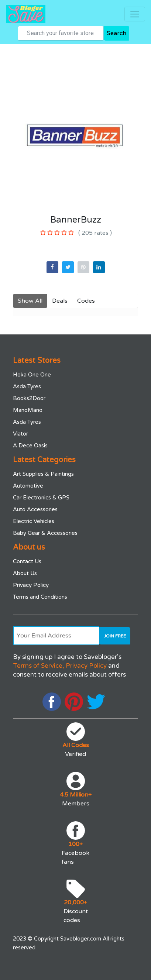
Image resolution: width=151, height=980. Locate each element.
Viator (20, 434)
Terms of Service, (39, 666)
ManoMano (28, 410)
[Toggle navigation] (135, 14)
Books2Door (29, 398)
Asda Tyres (27, 386)
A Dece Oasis (30, 446)
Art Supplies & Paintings (43, 474)
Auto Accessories (35, 509)
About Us (25, 573)
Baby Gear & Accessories (45, 533)
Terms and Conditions (40, 597)
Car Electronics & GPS (41, 498)
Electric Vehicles (34, 521)
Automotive (28, 486)
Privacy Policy (31, 585)
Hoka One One (32, 375)
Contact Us (27, 561)
